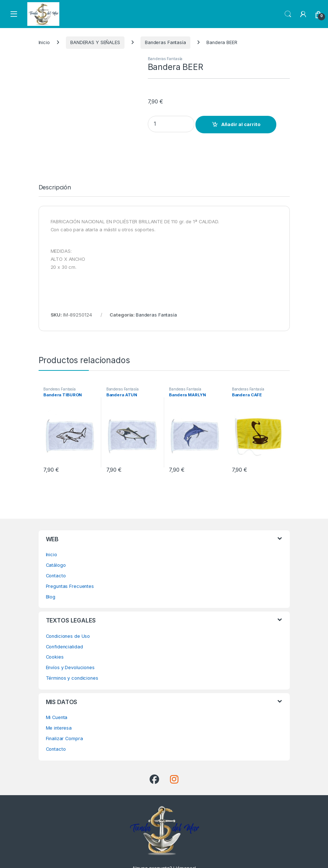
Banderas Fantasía (165, 42)
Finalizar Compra (64, 717)
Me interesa (59, 707)
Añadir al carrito (241, 124)
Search (288, 14)
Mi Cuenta (57, 696)
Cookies (55, 636)
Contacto (56, 555)
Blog (51, 575)
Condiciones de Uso (68, 615)
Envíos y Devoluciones (70, 646)
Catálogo (56, 544)
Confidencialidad (64, 625)
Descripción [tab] (55, 166)
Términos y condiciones (72, 657)
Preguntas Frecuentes (70, 565)
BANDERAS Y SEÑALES (95, 42)
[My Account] (303, 14)
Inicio (44, 42)
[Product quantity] (171, 124)
